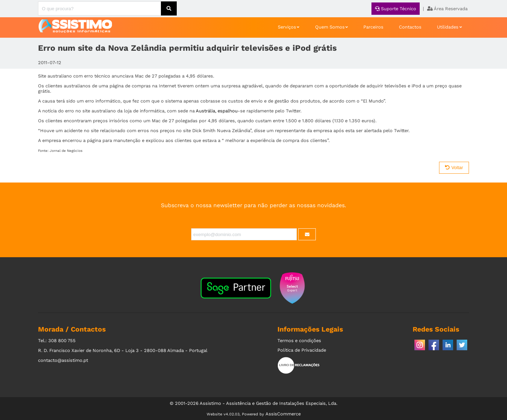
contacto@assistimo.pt (63, 360)
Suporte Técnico (396, 9)
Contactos (410, 27)
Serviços (287, 27)
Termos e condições (299, 341)
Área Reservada (447, 9)
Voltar (454, 168)
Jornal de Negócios (66, 151)
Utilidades (448, 27)
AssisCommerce (283, 414)
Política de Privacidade (302, 350)
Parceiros (373, 27)
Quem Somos (330, 27)
